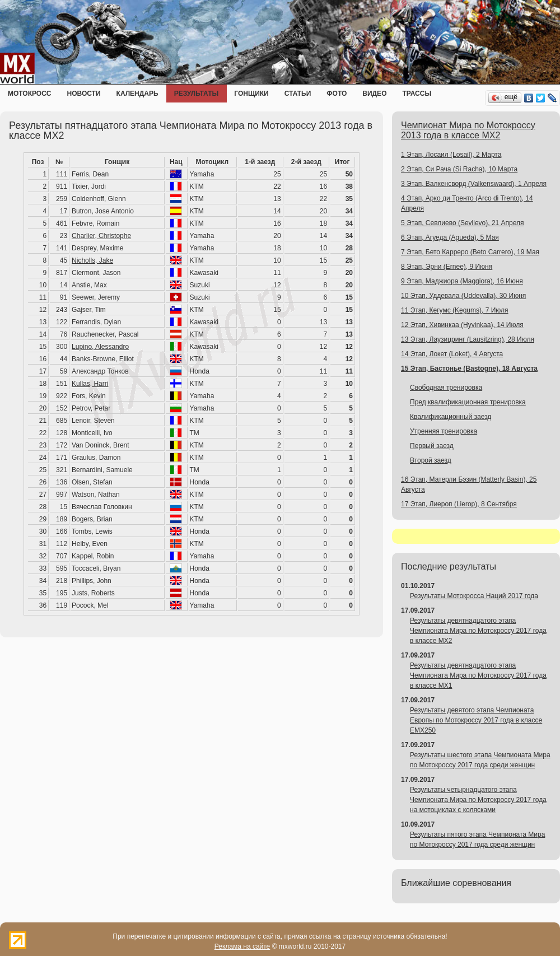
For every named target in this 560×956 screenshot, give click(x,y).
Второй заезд (431, 460)
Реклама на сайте (242, 946)
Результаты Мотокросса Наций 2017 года (474, 596)
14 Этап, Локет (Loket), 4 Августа (452, 354)
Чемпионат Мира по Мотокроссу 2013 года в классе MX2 (468, 130)
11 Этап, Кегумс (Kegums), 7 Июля (455, 310)
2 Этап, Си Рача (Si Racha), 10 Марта (459, 169)
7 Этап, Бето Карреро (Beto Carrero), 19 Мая (470, 252)
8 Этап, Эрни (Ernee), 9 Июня (447, 267)
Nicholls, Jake (92, 260)
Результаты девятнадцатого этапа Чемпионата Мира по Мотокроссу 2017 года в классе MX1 (478, 675)
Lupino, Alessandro (100, 347)
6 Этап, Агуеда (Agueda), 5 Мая (450, 237)
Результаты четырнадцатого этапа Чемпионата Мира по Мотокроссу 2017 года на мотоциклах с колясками (478, 800)
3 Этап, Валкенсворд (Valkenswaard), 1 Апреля (474, 184)
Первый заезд (432, 446)
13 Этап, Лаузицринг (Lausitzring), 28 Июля (468, 339)
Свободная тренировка (446, 388)
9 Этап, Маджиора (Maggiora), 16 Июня (462, 281)
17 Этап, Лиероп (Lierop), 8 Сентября (459, 504)
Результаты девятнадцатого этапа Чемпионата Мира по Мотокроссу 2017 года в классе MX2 (478, 631)
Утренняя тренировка (444, 431)
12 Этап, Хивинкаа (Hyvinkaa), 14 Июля (462, 325)
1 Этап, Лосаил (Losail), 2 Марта (451, 155)
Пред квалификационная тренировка (468, 402)
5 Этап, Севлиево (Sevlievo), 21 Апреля (463, 223)
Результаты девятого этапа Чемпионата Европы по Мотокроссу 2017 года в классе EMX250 (476, 720)
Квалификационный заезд (451, 417)
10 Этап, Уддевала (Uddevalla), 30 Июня (463, 296)
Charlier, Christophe (101, 236)
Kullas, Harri (90, 384)
